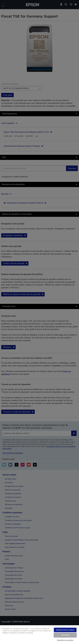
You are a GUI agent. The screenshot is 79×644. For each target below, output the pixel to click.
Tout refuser (65, 635)
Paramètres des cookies (65, 640)
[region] (39, 634)
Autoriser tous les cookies (65, 630)
